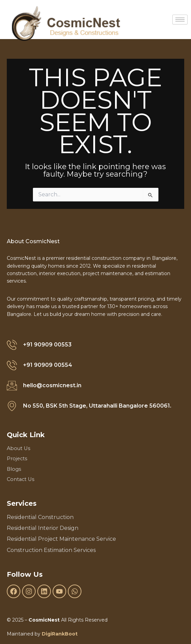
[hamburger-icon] (180, 20)
